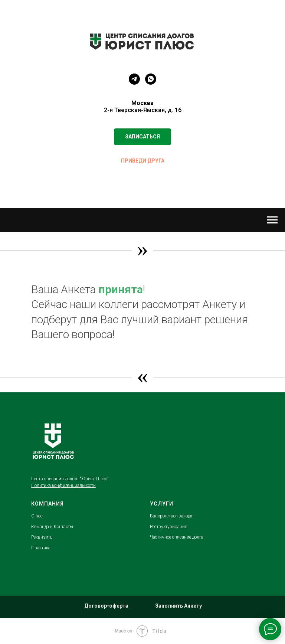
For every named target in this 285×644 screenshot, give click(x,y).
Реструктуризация (169, 527)
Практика (41, 548)
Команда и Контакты (52, 527)
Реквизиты (42, 537)
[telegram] (134, 79)
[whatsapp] (151, 79)
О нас (37, 516)
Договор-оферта (106, 606)
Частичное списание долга (177, 537)
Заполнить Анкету (178, 606)
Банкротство (163, 516)
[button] (142, 137)
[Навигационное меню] (272, 220)
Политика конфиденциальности (63, 486)
